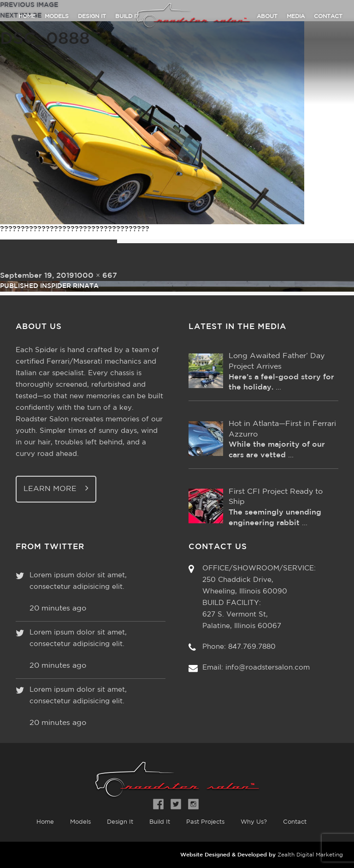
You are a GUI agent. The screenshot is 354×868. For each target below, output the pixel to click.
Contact (328, 16)
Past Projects (205, 822)
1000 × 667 (96, 276)
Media (296, 16)
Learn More (56, 488)
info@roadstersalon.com (268, 667)
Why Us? (254, 822)
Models (57, 16)
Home (27, 16)
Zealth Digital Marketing (310, 855)
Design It (92, 16)
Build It (160, 822)
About (267, 16)
